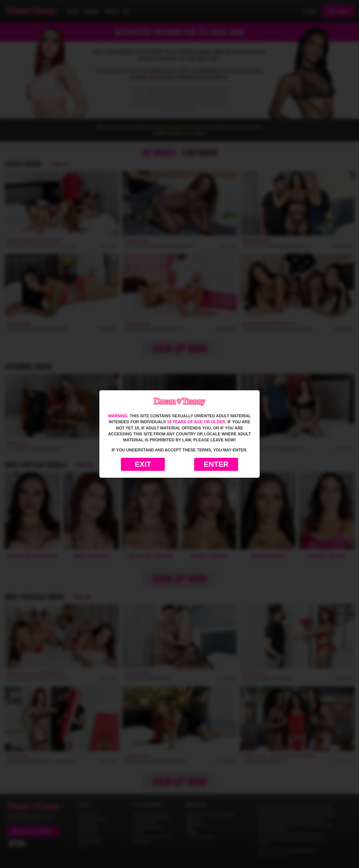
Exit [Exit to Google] (143, 464)
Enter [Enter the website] (216, 464)
